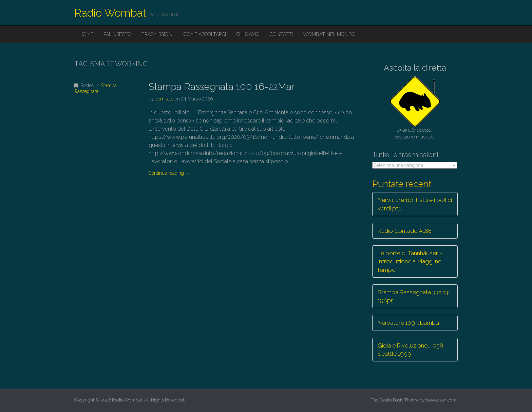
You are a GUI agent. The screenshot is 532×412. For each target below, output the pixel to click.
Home (86, 34)
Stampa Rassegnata (96, 88)
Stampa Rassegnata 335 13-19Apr (414, 296)
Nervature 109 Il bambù (408, 323)
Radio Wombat (110, 13)
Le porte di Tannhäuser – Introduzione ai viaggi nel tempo (410, 261)
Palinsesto (117, 34)
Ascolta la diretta (415, 68)
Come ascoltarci (205, 34)
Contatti (281, 34)
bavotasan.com (441, 400)
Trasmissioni (157, 34)
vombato (164, 99)
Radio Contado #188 (405, 231)
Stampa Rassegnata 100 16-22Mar (222, 87)
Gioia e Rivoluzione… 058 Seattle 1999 (410, 350)
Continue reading (169, 173)
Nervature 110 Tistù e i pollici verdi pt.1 (415, 204)
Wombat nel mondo (329, 34)
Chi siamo (248, 34)
